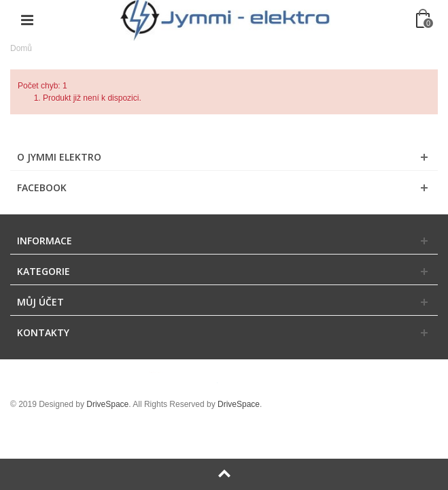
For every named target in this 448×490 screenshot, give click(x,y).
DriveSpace (107, 404)
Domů (21, 48)
